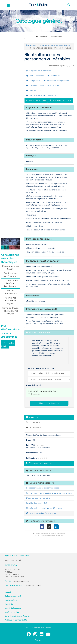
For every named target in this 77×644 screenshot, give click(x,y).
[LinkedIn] (56, 527)
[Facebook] (42, 527)
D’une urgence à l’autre (10, 268)
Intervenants (34, 91)
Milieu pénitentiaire (10, 292)
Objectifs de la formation (39, 71)
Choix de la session (35, 385)
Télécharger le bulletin (60, 100)
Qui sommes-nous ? (13, 596)
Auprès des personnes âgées (10, 301)
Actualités (9, 604)
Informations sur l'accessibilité (41, 95)
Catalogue (31, 45)
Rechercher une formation (49, 37)
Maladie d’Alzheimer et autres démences (44, 508)
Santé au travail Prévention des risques (10, 311)
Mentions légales (12, 612)
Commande (33, 422)
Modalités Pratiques (13, 608)
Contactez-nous (8, 345)
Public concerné (35, 76)
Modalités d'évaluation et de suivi (43, 86)
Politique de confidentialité (16, 620)
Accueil (8, 592)
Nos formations (11, 600)
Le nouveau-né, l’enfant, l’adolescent (10, 283)
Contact (39, 640)
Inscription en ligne (36, 100)
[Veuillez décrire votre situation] (49, 379)
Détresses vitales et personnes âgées (43, 488)
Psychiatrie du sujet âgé (37, 503)
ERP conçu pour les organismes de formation (49, 535)
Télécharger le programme (39, 463)
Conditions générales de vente (17, 616)
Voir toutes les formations (41, 513)
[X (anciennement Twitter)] (49, 527)
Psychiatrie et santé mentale (10, 275)
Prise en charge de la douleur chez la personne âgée (49, 493)
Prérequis (54, 76)
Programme (33, 81)
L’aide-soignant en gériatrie (38, 498)
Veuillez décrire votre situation (41, 368)
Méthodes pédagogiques (56, 81)
